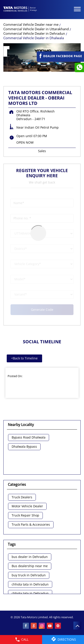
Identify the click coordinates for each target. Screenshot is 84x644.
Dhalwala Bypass (24, 447)
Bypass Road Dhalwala (29, 438)
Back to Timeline (24, 358)
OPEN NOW (25, 142)
